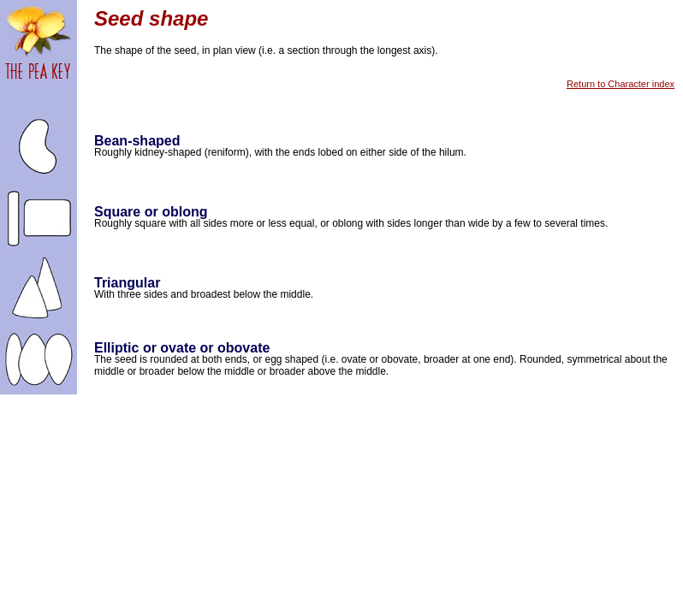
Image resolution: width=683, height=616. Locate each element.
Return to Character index (621, 84)
